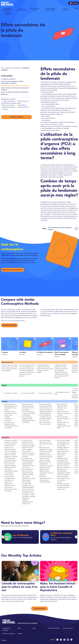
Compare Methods (9, 325)
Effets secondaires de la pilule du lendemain (15, 86)
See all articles (39, 609)
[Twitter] (61, 640)
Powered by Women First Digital (27, 623)
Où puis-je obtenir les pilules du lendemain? (15, 92)
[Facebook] (57, 640)
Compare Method (16, 117)
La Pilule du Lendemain (8, 79)
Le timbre (23, 352)
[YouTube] (68, 640)
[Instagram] (64, 640)
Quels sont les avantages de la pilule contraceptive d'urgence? (12, 82)
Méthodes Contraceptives (13, 68)
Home (3, 68)
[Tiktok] (71, 640)
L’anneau (5, 352)
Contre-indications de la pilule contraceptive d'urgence (15, 89)
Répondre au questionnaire (13, 270)
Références (4, 94)
